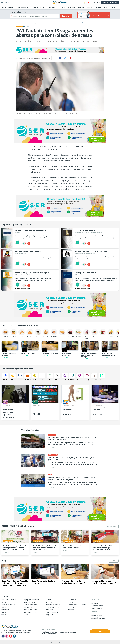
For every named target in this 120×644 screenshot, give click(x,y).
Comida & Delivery (39, 7)
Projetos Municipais (53, 612)
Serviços (42, 23)
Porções (78, 333)
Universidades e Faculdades (78, 605)
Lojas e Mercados (42, 377)
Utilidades (72, 607)
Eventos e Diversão (87, 377)
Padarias (30, 333)
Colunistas (72, 7)
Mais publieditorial (112, 527)
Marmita (5, 333)
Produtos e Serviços (23, 7)
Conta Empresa (97, 616)
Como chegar (6, 612)
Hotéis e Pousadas (20, 377)
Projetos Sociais (51, 615)
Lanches (14, 333)
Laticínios (111, 333)
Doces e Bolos (70, 333)
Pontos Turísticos (52, 607)
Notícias (62, 7)
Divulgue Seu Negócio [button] (110, 2)
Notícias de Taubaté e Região (30, 23)
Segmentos (52, 7)
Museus (49, 600)
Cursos (4, 615)
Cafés (38, 333)
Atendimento (96, 603)
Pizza (22, 333)
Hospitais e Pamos (101, 7)
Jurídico (94, 377)
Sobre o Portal (97, 608)
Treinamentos (72, 377)
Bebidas (103, 333)
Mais (113, 7)
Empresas (7, 7)
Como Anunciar (97, 606)
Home (18, 23)
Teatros (71, 602)
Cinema (89, 7)
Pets (65, 377)
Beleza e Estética (80, 377)
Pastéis (62, 333)
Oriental (95, 333)
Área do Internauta (98, 618)
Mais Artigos (114, 561)
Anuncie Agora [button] (100, 631)
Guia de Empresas (30, 605)
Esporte (35, 377)
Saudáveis (54, 333)
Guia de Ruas (28, 607)
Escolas (102, 377)
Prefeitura (49, 610)
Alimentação (27, 377)
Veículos (13, 377)
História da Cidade (30, 610)
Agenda (81, 7)
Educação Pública (30, 602)
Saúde (50, 377)
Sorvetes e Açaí (86, 334)
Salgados (46, 333)
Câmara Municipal (8, 605)
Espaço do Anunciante (32, 600)
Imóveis (5, 377)
